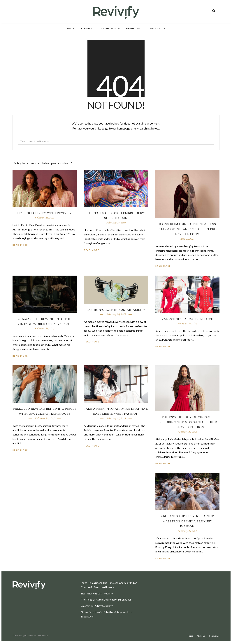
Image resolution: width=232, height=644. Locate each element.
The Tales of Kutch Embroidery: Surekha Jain (107, 602)
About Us (133, 29)
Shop (71, 29)
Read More (163, 269)
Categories (108, 29)
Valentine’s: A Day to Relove (187, 322)
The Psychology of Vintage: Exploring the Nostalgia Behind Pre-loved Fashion (187, 425)
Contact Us (156, 29)
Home (190, 639)
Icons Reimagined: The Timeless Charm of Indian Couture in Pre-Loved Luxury (187, 232)
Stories (87, 29)
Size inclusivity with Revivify (45, 216)
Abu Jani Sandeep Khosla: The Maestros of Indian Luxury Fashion (187, 524)
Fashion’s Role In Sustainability (116, 313)
